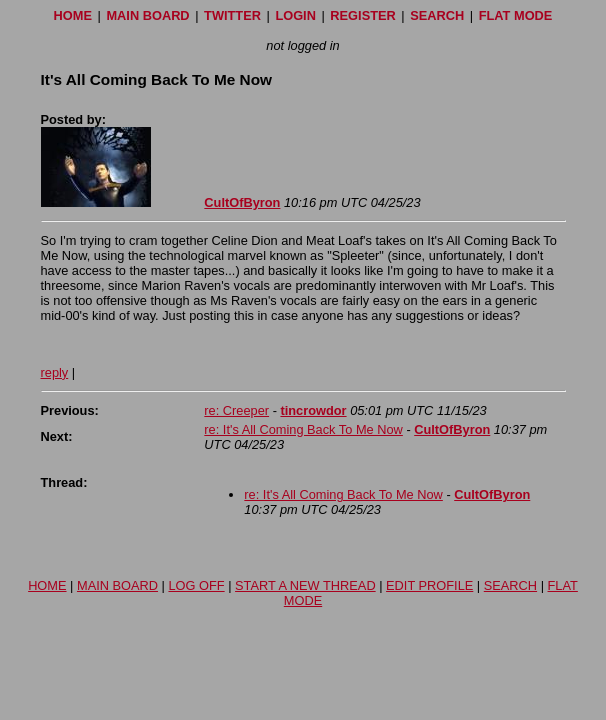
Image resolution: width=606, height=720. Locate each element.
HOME (73, 15)
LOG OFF (196, 585)
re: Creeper (236, 410)
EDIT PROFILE (429, 585)
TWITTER (232, 15)
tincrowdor (313, 410)
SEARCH (437, 15)
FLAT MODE (516, 15)
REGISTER (362, 15)
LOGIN (295, 15)
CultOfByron (242, 202)
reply (55, 372)
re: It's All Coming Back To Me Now (303, 429)
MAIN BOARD (147, 15)
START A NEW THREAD (305, 585)
